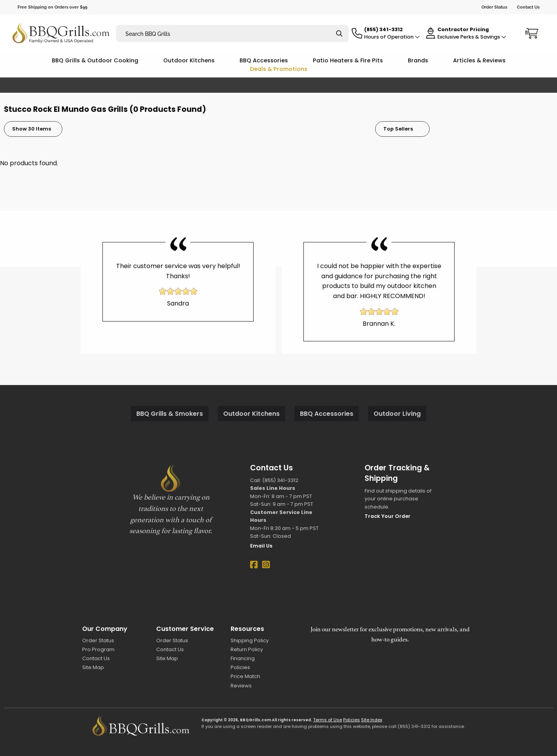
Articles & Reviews (479, 60)
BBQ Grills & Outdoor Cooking (95, 60)
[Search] (339, 34)
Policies (240, 667)
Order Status (494, 7)
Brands (418, 60)
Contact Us (528, 7)
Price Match (245, 676)
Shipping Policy (250, 640)
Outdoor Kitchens (189, 60)
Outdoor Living (397, 414)
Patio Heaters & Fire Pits (348, 60)
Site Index (372, 720)
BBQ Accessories (264, 60)
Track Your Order (388, 516)
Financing (243, 658)
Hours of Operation (392, 37)
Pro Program (98, 649)
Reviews (241, 686)
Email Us (261, 546)
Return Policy (247, 649)
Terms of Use (328, 720)
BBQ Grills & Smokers (170, 414)
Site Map (93, 667)
